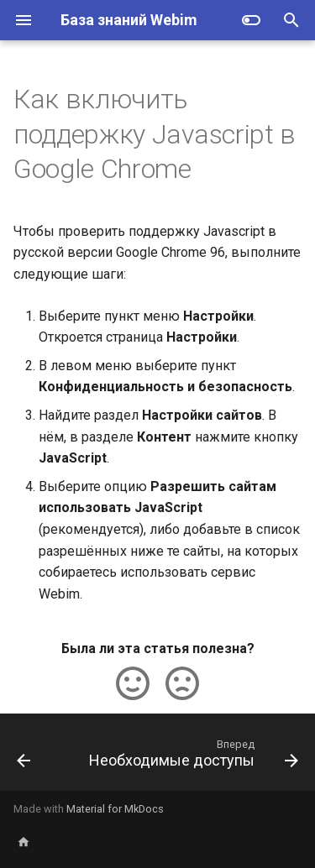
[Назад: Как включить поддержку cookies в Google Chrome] (24, 757)
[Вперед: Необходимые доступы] (192, 757)
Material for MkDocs (115, 809)
